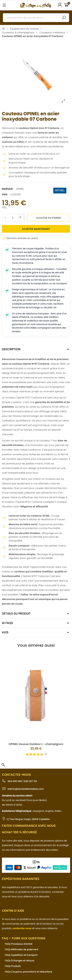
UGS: (5, 194)
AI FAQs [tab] (7, 623)
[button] (3, 765)
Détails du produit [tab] (16, 614)
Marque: (8, 189)
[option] (36, 74)
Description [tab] (11, 349)
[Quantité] (13, 218)
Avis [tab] (5, 632)
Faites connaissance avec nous (29, 826)
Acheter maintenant (36, 229)
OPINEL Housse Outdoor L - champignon (36, 744)
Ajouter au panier (48, 218)
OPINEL (20, 189)
